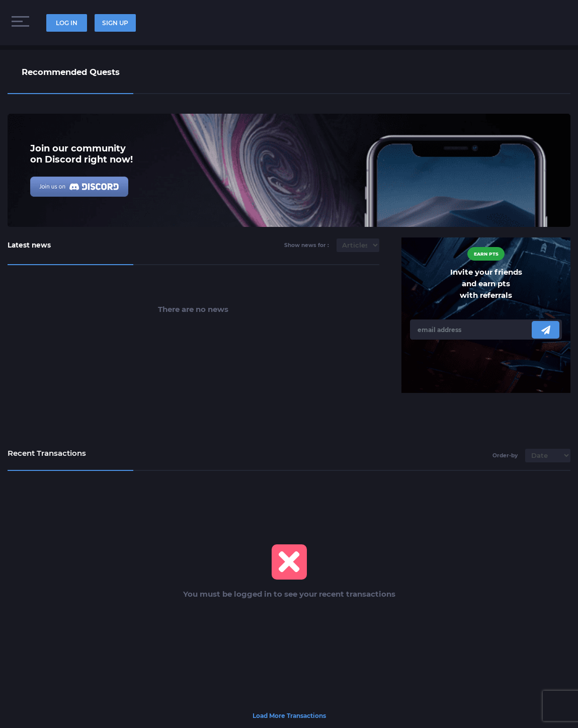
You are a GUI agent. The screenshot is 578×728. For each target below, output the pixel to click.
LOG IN (67, 23)
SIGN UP (115, 23)
